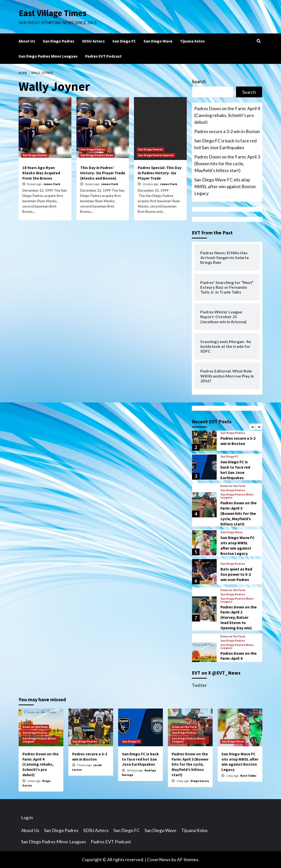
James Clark (52, 184)
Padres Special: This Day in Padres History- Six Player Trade (160, 173)
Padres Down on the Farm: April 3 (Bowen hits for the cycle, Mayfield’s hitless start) (227, 163)
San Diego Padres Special (156, 155)
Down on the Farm (233, 486)
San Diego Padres (59, 41)
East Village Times (53, 13)
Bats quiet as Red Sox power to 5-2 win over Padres (236, 574)
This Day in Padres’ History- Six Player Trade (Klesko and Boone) (103, 173)
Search (199, 81)
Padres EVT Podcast (103, 56)
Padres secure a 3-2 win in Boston (227, 131)
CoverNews (159, 859)
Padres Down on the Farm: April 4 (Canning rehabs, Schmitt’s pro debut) (227, 115)
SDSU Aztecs (93, 41)
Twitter (199, 685)
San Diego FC (124, 41)
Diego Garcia (200, 781)
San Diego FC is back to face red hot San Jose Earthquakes (225, 144)
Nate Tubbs (248, 776)
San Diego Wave (158, 41)
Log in (27, 817)
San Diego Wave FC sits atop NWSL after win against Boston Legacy (225, 186)
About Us (27, 41)
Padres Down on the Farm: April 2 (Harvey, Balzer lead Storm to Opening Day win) (239, 617)
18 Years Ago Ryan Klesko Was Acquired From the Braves (41, 173)
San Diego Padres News (97, 155)
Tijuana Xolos (192, 41)
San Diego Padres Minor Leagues (48, 56)
